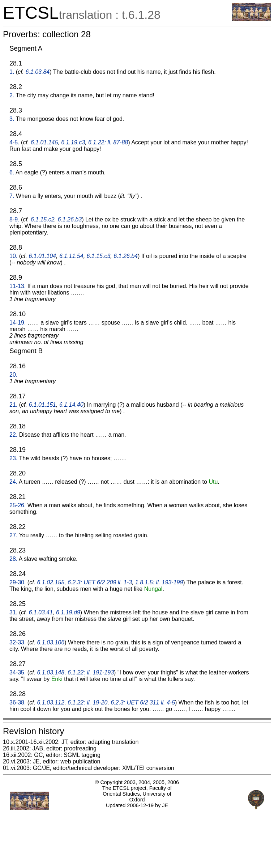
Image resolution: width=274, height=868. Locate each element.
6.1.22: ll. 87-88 (108, 142)
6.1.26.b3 (70, 219)
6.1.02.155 (51, 582)
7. (12, 196)
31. (13, 612)
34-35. (18, 672)
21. (13, 405)
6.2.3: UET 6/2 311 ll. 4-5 (143, 702)
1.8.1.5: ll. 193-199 (159, 582)
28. (13, 559)
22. (13, 435)
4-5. (14, 142)
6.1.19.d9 (68, 612)
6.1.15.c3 (99, 256)
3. (12, 119)
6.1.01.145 (44, 142)
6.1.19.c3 (73, 142)
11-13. (18, 286)
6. (12, 172)
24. (13, 482)
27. (13, 535)
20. (13, 375)
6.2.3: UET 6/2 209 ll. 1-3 (100, 582)
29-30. (18, 582)
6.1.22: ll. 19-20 (87, 702)
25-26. (18, 505)
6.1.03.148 (51, 672)
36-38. (18, 702)
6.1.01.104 (42, 256)
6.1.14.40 (71, 405)
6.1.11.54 (71, 256)
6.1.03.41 (41, 612)
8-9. (14, 219)
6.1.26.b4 (126, 256)
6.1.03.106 (51, 642)
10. (13, 256)
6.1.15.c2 (43, 219)
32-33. (18, 642)
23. (13, 458)
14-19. (18, 323)
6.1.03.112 (51, 702)
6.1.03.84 (37, 72)
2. (12, 95)
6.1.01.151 (42, 405)
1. (12, 72)
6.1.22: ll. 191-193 (91, 672)
